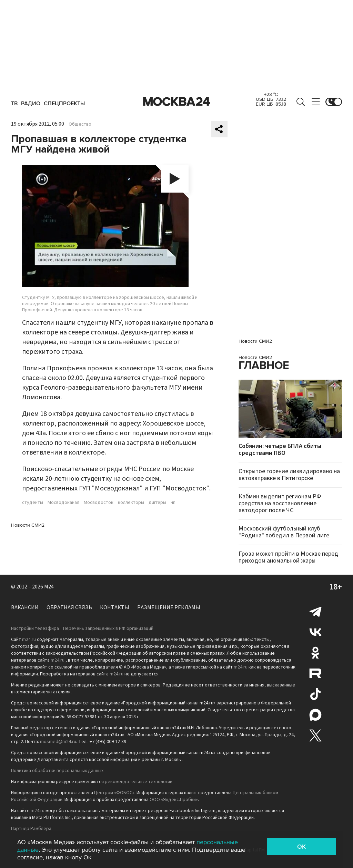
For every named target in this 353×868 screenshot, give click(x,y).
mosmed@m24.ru (58, 742)
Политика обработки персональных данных (57, 771)
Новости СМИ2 (28, 525)
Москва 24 (176, 102)
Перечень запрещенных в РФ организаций (108, 628)
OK (301, 847)
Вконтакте (315, 632)
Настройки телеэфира (35, 628)
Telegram (315, 611)
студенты (33, 503)
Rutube (315, 673)
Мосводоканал (63, 503)
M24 (49, 587)
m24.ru (29, 640)
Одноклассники (315, 653)
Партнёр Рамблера (31, 829)
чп (173, 503)
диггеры (157, 503)
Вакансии (25, 607)
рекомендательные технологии (139, 782)
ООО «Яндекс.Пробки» (174, 800)
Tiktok (315, 694)
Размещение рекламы (169, 607)
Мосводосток (99, 503)
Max (315, 715)
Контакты (115, 607)
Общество (80, 124)
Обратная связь (69, 607)
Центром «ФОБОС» (114, 793)
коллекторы (131, 503)
